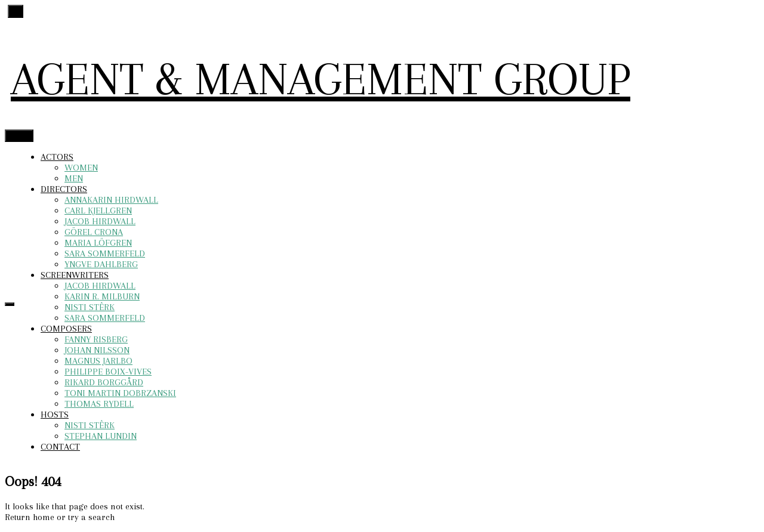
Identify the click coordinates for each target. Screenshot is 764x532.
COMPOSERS (66, 329)
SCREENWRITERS (75, 275)
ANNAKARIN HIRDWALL (111, 200)
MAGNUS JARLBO (98, 361)
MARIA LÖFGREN (98, 243)
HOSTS (55, 415)
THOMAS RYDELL (99, 404)
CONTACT (60, 447)
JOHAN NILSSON (97, 350)
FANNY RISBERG (96, 339)
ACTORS (57, 157)
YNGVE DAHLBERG (101, 264)
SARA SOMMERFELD (105, 253)
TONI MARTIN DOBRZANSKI (120, 393)
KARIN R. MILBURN (102, 296)
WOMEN (81, 168)
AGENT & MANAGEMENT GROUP (321, 79)
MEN (74, 178)
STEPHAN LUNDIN (101, 436)
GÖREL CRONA (94, 232)
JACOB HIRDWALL (100, 221)
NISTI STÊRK (90, 307)
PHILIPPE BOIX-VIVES (108, 372)
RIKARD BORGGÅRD (104, 382)
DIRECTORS (64, 189)
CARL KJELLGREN (98, 211)
